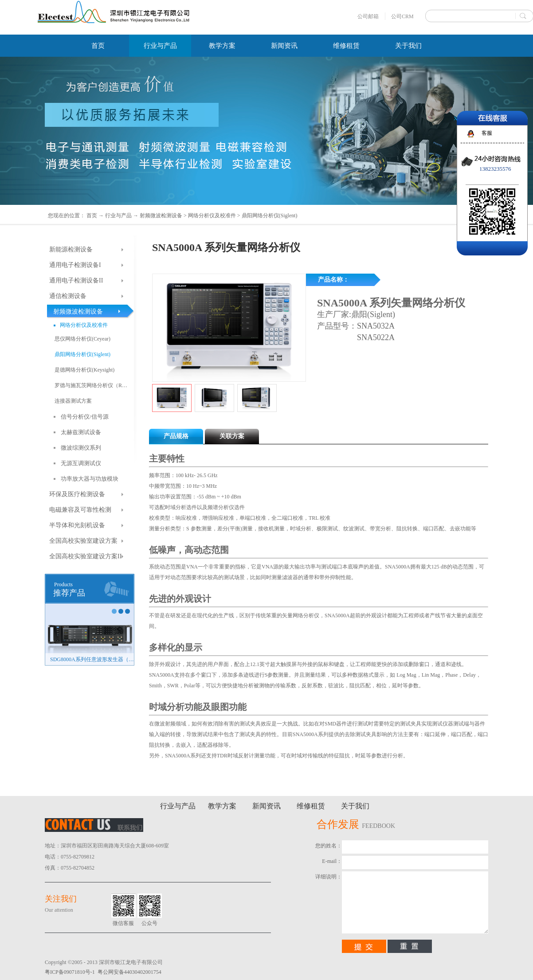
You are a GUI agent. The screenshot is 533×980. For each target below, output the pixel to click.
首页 (98, 46)
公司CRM (402, 16)
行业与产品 (118, 216)
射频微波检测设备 (161, 216)
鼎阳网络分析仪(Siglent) (270, 216)
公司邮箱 (368, 16)
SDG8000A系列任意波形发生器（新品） (92, 659)
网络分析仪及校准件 (212, 216)
